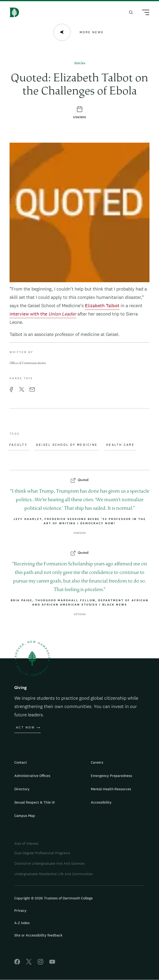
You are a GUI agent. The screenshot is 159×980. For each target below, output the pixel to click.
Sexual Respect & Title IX (35, 802)
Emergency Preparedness (111, 776)
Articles (80, 63)
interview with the (43, 314)
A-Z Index (22, 923)
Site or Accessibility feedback (38, 935)
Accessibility (101, 802)
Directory (22, 789)
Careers (97, 762)
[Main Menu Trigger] (144, 13)
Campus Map (25, 816)
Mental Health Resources (111, 789)
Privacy (20, 910)
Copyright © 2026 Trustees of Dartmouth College (54, 898)
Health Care (120, 445)
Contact (21, 762)
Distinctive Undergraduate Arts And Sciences (49, 863)
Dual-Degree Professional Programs (42, 853)
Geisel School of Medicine (67, 445)
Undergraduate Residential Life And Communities (54, 874)
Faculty (18, 445)
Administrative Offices (32, 776)
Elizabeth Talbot (102, 306)
